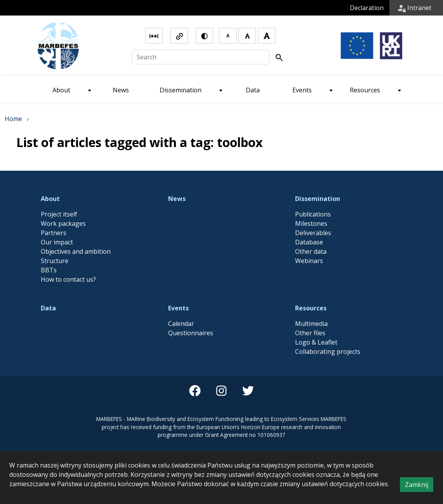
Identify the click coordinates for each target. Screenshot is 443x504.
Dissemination (318, 199)
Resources (311, 308)
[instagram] (221, 391)
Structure (55, 261)
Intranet (415, 8)
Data (48, 308)
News (177, 199)
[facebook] (195, 391)
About (50, 199)
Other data (311, 251)
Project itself (59, 214)
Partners (54, 233)
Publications (313, 214)
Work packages (63, 223)
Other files (310, 333)
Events (178, 308)
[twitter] (248, 391)
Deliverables (313, 233)
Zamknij (419, 486)
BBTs (49, 270)
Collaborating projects (328, 352)
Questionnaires (191, 333)
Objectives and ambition (76, 251)
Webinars (309, 261)
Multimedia (311, 324)
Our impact (57, 242)
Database (309, 242)
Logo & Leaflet (316, 342)
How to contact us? (68, 279)
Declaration (367, 8)
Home (13, 119)
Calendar (181, 324)
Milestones (311, 223)
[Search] (201, 57)
